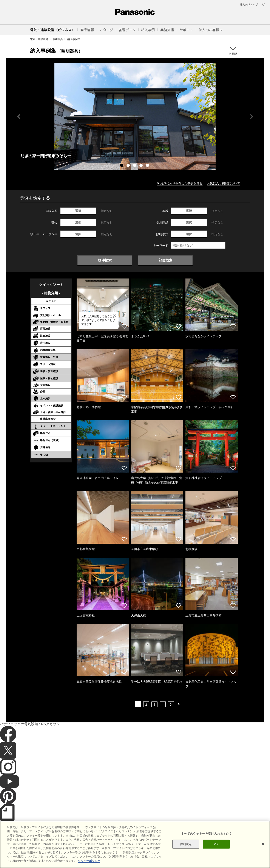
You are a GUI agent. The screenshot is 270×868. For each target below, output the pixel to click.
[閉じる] (263, 853)
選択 (78, 211)
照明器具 (58, 39)
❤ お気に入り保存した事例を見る (180, 183)
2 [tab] (129, 166)
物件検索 (105, 260)
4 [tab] (142, 166)
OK (216, 853)
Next (252, 117)
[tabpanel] (135, 116)
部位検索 (165, 260)
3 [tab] (135, 166)
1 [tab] (122, 166)
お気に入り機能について (224, 183)
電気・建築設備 (39, 39)
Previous (19, 117)
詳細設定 (186, 853)
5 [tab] (148, 166)
